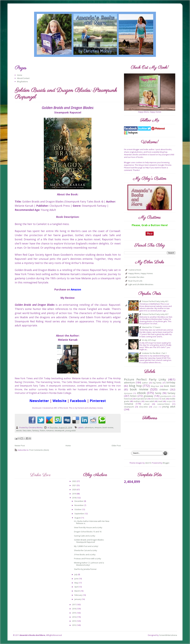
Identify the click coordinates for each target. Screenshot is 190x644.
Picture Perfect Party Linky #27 (155, 314)
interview (154, 399)
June (77, 579)
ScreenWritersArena (168, 635)
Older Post (116, 446)
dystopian (128, 393)
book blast (170, 386)
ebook (19, 430)
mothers (137, 401)
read (160, 401)
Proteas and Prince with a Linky (88, 559)
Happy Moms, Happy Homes (141, 274)
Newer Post (20, 446)
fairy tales (27, 430)
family (158, 393)
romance (50, 430)
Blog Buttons (22, 81)
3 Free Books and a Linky (85, 554)
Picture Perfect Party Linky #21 (155, 301)
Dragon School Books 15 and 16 (88, 532)
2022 (74, 481)
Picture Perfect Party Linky (145, 379)
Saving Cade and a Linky (85, 536)
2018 (74, 498)
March (77, 591)
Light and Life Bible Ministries (141, 285)
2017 (74, 604)
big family (157, 383)
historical (128, 399)
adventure (89, 427)
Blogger (166, 463)
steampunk (59, 430)
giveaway (148, 396)
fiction (42, 430)
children (164, 390)
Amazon (98, 427)
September (80, 514)
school (146, 404)
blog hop (135, 386)
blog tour (155, 386)
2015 (74, 613)
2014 (74, 617)
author (145, 383)
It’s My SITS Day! (149, 340)
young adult (70, 430)
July (76, 574)
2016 (74, 609)
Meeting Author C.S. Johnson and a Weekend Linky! (89, 564)
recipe (169, 401)
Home (20, 75)
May (77, 583)
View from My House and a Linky (88, 527)
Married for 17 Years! (151, 327)
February (79, 595)
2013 (74, 621)
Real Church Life (135, 281)
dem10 (148, 463)
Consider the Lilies (136, 277)
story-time (143, 407)
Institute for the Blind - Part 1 (154, 353)
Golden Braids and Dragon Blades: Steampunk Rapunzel (89, 541)
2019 (74, 494)
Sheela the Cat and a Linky (86, 550)
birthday (171, 383)
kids (164, 399)
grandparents (166, 396)
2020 (74, 489)
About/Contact (23, 78)
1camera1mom (135, 270)
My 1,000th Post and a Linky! (86, 546)
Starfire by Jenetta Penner (85, 569)
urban (155, 407)
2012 (74, 625)
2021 (74, 485)
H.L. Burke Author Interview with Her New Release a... (92, 522)
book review (108, 427)
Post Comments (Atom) (39, 450)
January (78, 599)
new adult (149, 401)
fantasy (36, 430)
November (79, 505)
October (78, 509)
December (79, 501)
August (78, 518)
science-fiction (164, 404)
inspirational (141, 399)
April (77, 587)
